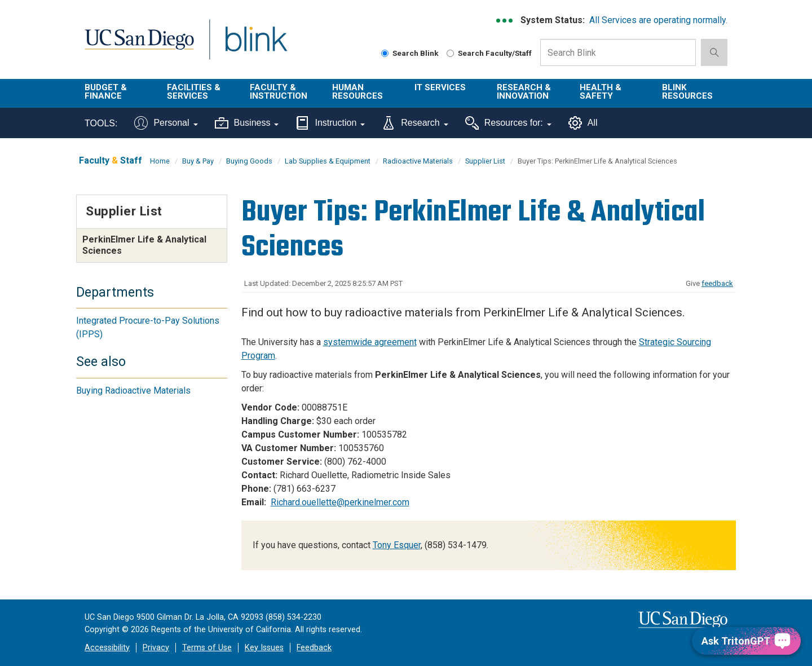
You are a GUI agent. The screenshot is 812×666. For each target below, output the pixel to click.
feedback (717, 283)
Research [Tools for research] (415, 123)
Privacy (156, 648)
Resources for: (508, 123)
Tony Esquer (397, 545)
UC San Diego (139, 46)
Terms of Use (207, 648)
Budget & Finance (106, 92)
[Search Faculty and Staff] (450, 53)
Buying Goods (249, 161)
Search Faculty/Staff (489, 53)
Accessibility (107, 648)
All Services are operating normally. (658, 20)
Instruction (330, 123)
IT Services (440, 87)
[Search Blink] (385, 53)
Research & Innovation (524, 92)
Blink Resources (687, 92)
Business (247, 123)
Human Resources (358, 92)
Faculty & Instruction (279, 92)
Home (160, 161)
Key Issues (264, 648)
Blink (256, 46)
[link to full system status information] (505, 21)
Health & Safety (601, 92)
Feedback (314, 648)
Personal (166, 123)
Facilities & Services (194, 92)
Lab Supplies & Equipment (328, 161)
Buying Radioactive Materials (133, 391)
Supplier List (485, 161)
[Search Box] (618, 52)
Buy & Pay (198, 161)
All (583, 123)
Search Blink (410, 53)
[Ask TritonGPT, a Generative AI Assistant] (746, 641)
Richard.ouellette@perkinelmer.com (340, 502)
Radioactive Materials (418, 161)
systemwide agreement (370, 342)
